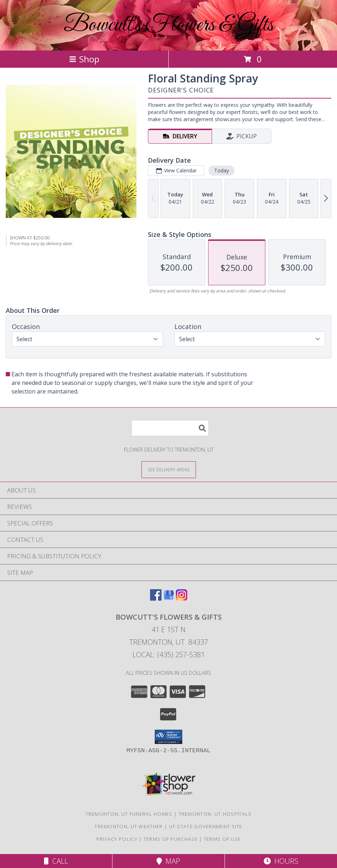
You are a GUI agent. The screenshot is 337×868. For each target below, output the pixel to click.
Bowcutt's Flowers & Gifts (169, 25)
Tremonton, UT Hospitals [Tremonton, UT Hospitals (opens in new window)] (215, 814)
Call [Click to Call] (56, 861)
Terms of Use (222, 839)
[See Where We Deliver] (169, 469)
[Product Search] (170, 428)
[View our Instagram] (182, 598)
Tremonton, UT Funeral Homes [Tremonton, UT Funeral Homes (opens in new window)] (129, 814)
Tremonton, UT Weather (129, 826)
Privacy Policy (117, 839)
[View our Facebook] (156, 598)
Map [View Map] (168, 861)
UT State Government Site (206, 826)
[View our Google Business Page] (169, 598)
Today (222, 170)
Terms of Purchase (171, 839)
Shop (84, 59)
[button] (168, 737)
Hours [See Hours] (281, 861)
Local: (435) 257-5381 (169, 655)
